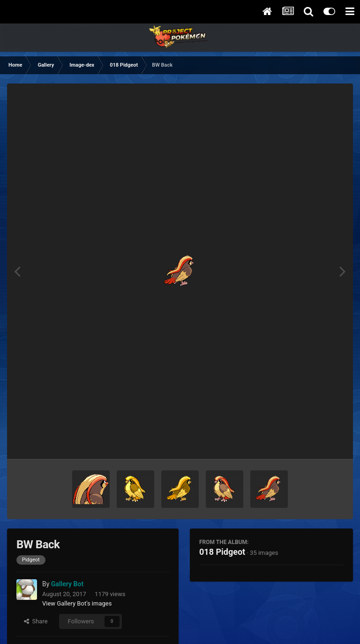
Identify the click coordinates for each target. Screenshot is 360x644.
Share (36, 621)
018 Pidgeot (222, 552)
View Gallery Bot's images (77, 603)
